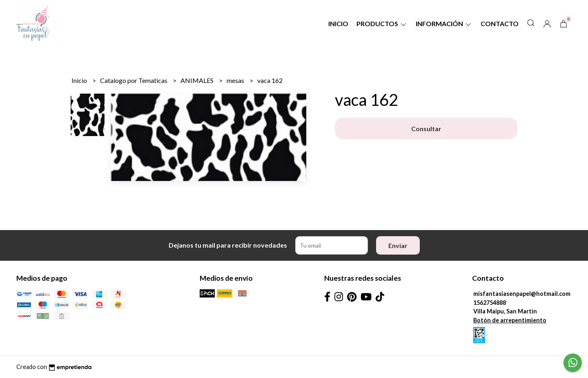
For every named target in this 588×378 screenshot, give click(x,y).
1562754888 (490, 303)
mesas (236, 80)
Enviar (398, 245)
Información (444, 23)
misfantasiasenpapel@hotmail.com (522, 294)
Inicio (338, 23)
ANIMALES (198, 80)
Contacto (500, 23)
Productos (382, 23)
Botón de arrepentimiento (510, 320)
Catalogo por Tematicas (134, 80)
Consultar (426, 129)
